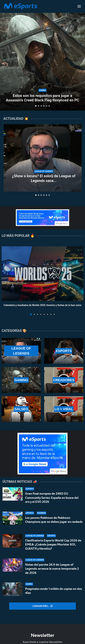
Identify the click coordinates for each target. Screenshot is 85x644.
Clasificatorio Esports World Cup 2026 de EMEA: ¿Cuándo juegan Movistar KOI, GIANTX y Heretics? (53, 544)
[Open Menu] (79, 6)
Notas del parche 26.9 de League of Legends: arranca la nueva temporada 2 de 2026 (52, 569)
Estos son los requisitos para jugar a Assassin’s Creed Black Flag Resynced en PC (42, 98)
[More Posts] (42, 606)
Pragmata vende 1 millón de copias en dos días (53, 591)
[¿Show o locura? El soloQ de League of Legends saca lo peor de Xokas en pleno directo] (44, 158)
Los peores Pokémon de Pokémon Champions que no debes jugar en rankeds (54, 520)
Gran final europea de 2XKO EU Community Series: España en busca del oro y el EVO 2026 (52, 498)
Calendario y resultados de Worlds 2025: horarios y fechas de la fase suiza (42, 305)
